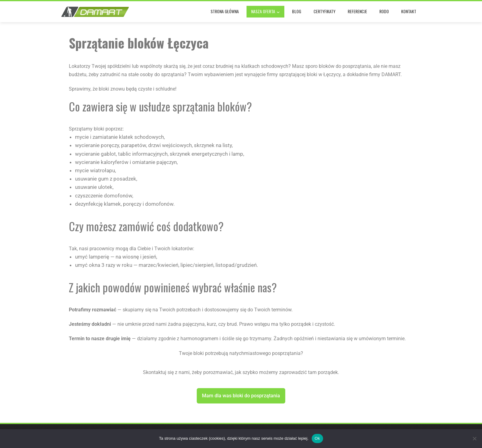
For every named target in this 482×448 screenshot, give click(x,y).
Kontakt (409, 11)
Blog (297, 11)
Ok (317, 438)
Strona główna (225, 11)
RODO (384, 11)
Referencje (357, 11)
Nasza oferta (265, 12)
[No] (474, 438)
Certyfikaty (324, 11)
